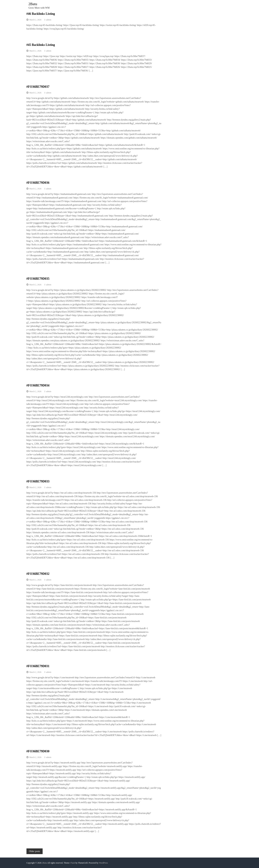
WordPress (103, 863)
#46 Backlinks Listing (41, 14)
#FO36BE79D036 (38, 183)
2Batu (33, 4)
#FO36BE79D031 (38, 666)
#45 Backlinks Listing (41, 45)
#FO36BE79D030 (38, 751)
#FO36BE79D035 (38, 279)
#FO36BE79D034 (38, 385)
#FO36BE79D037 (38, 87)
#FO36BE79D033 (38, 481)
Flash (73, 863)
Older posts (35, 851)
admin (49, 20)
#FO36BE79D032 (38, 574)
